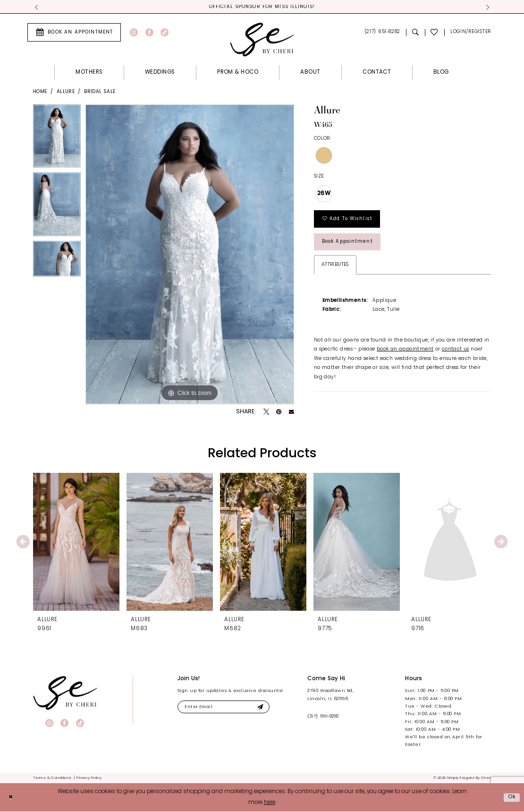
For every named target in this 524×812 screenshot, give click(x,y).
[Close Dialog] (11, 798)
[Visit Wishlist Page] (435, 33)
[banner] (65, 693)
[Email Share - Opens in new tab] (292, 413)
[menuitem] (74, 33)
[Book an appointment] (74, 33)
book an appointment (405, 352)
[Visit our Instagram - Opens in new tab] (134, 33)
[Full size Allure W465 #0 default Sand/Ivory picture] (190, 255)
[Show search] (415, 33)
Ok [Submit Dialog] (512, 797)
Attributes (335, 267)
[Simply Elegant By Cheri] (262, 40)
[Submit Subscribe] (264, 708)
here (270, 803)
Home (40, 92)
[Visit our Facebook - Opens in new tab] (149, 33)
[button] (470, 33)
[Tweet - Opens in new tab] (266, 412)
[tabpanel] (57, 139)
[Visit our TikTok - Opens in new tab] (165, 33)
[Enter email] (226, 708)
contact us (456, 352)
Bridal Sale (100, 92)
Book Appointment (349, 244)
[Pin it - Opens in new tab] (279, 412)
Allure (66, 92)
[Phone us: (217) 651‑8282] (382, 33)
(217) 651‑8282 (323, 717)
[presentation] (76, 542)
